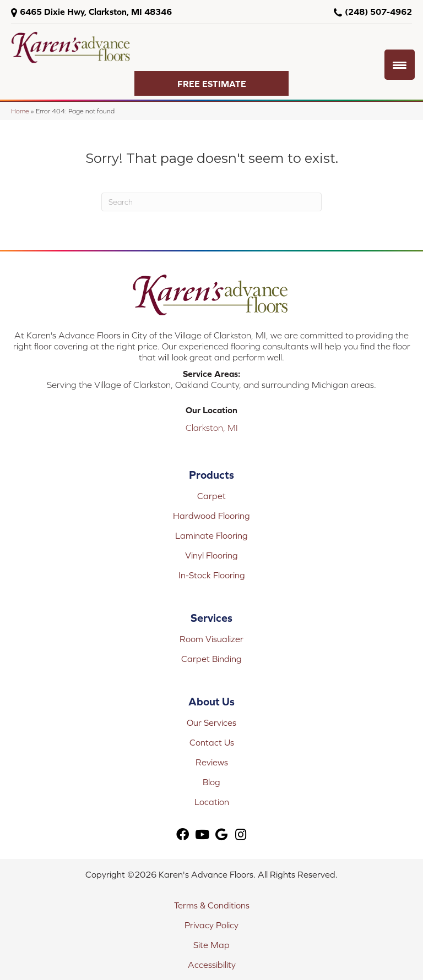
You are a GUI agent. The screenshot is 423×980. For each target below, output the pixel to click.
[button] (211, 83)
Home (20, 111)
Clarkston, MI (212, 428)
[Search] (211, 202)
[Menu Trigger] (400, 65)
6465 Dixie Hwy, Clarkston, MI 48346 (96, 12)
